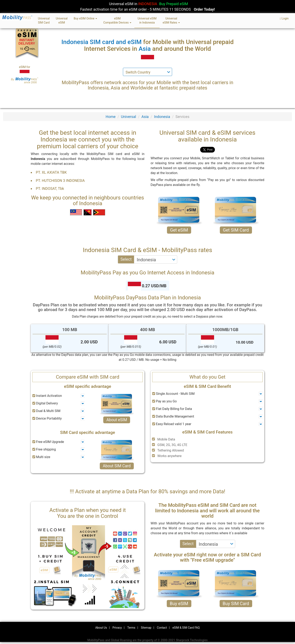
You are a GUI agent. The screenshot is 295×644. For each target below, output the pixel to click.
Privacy (117, 628)
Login (284, 19)
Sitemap (146, 628)
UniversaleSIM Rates (171, 20)
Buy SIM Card (236, 604)
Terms (131, 628)
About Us (101, 628)
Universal (128, 117)
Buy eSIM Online (86, 18)
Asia (145, 117)
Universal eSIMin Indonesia (147, 20)
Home (111, 117)
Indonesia (162, 117)
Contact (162, 628)
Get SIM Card (236, 230)
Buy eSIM (179, 604)
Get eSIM (179, 230)
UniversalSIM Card (44, 20)
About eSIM (117, 420)
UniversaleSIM (62, 20)
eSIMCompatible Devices (117, 20)
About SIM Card (117, 466)
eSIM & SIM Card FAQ (186, 628)
